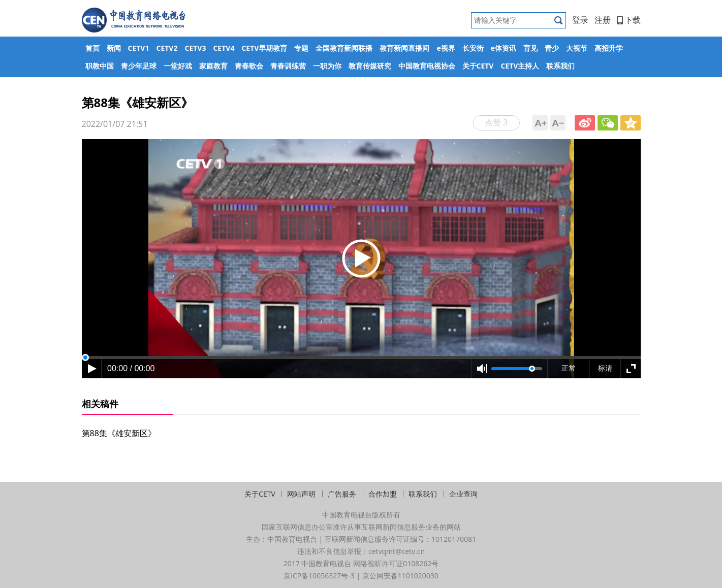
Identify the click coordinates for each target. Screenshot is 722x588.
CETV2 (167, 48)
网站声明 (301, 494)
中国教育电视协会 (427, 66)
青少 (552, 48)
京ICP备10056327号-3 (319, 576)
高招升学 (609, 48)
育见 (530, 48)
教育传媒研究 (370, 66)
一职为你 (327, 66)
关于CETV (478, 66)
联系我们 (560, 66)
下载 (629, 20)
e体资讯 (504, 48)
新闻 (114, 48)
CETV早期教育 (264, 48)
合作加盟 (383, 494)
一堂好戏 (178, 66)
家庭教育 (213, 66)
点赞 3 (496, 122)
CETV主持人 (520, 66)
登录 (580, 20)
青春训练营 (288, 66)
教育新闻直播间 (404, 48)
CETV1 (139, 48)
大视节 (577, 48)
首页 (92, 48)
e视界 (446, 48)
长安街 (473, 48)
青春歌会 (249, 66)
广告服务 (342, 494)
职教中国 (100, 66)
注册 (603, 20)
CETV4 (224, 48)
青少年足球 (139, 66)
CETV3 (195, 48)
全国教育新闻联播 (344, 48)
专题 (301, 48)
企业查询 (463, 494)
